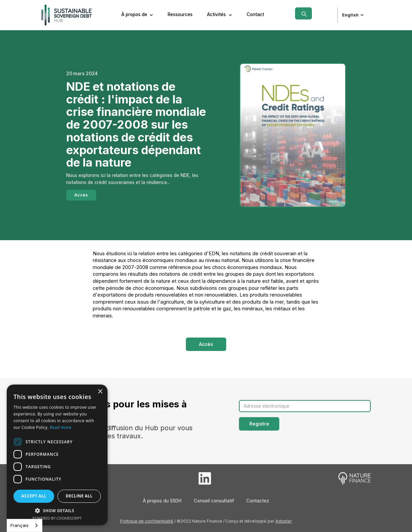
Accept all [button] (34, 496)
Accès (81, 195)
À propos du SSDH (162, 501)
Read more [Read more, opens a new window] (60, 427)
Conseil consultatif (214, 501)
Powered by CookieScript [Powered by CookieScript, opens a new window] (57, 518)
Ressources (180, 14)
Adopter (284, 521)
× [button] (100, 392)
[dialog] (57, 455)
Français (19, 525)
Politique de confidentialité (147, 521)
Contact (255, 14)
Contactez (258, 501)
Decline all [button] (79, 496)
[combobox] (25, 525)
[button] (137, 15)
